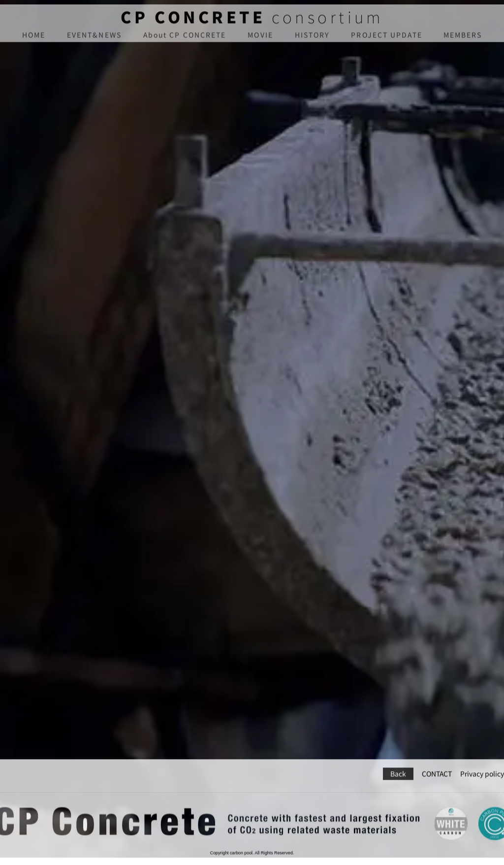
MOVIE (260, 40)
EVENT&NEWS (94, 40)
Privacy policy (482, 761)
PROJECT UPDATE (386, 40)
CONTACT (437, 761)
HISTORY (312, 40)
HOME (34, 40)
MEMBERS (463, 40)
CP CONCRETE (193, 22)
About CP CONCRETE (185, 40)
